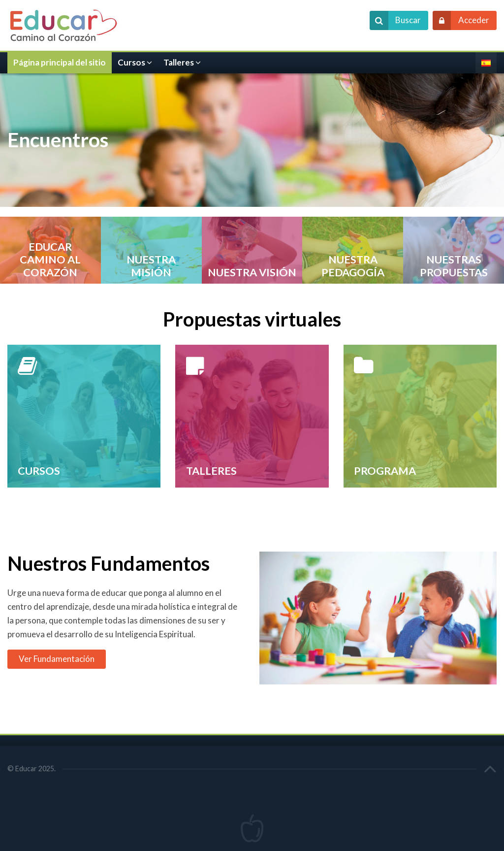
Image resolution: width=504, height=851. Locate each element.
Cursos (131, 62)
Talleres (179, 62)
